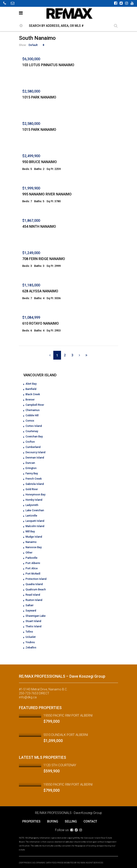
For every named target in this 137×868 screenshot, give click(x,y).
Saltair (30, 605)
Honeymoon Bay (35, 495)
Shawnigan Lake (36, 616)
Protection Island (36, 579)
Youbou (30, 642)
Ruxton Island (34, 600)
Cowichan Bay (34, 437)
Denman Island (35, 458)
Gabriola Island (35, 484)
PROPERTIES (31, 821)
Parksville (31, 558)
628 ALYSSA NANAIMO (40, 291)
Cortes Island (34, 426)
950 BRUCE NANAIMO (40, 162)
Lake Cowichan (35, 510)
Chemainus (33, 410)
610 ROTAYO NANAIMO (41, 323)
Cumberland (33, 447)
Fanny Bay (32, 473)
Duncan (30, 463)
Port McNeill (33, 574)
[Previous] (50, 355)
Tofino (29, 632)
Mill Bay (30, 531)
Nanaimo (31, 542)
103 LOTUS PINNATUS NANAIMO (48, 65)
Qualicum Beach (36, 590)
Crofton (30, 442)
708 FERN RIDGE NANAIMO (44, 259)
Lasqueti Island (35, 521)
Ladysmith (32, 505)
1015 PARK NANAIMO (39, 97)
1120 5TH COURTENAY (60, 765)
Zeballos (31, 648)
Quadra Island (34, 584)
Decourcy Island (35, 452)
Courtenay (32, 431)
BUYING (53, 821)
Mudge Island (34, 537)
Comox (30, 421)
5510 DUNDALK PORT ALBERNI (66, 735)
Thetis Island (33, 626)
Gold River (32, 489)
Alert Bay (31, 384)
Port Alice (32, 568)
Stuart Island (33, 621)
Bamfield (31, 389)
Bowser (30, 400)
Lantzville (31, 516)
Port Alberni (33, 563)
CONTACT (90, 821)
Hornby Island (34, 500)
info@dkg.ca (28, 697)
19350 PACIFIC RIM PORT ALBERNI (68, 715)
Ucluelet (31, 637)
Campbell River (35, 405)
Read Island (33, 595)
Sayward (31, 611)
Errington (31, 468)
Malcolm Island (35, 526)
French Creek (34, 479)
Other (29, 553)
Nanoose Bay (34, 547)
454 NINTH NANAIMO (39, 227)
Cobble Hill (32, 415)
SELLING (71, 821)
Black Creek (33, 394)
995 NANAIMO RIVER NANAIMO (47, 194)
